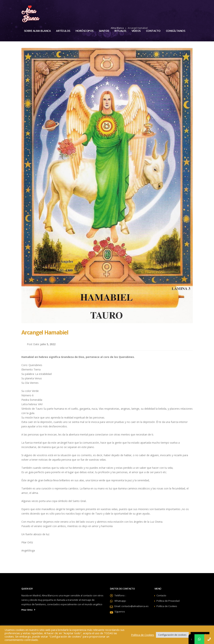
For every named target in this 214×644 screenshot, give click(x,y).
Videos (136, 31)
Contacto (153, 31)
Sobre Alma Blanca (37, 31)
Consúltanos (176, 31)
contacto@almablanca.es (135, 606)
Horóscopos (85, 31)
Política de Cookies (167, 606)
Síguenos (120, 612)
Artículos (63, 31)
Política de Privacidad (168, 601)
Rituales (120, 31)
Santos (104, 31)
